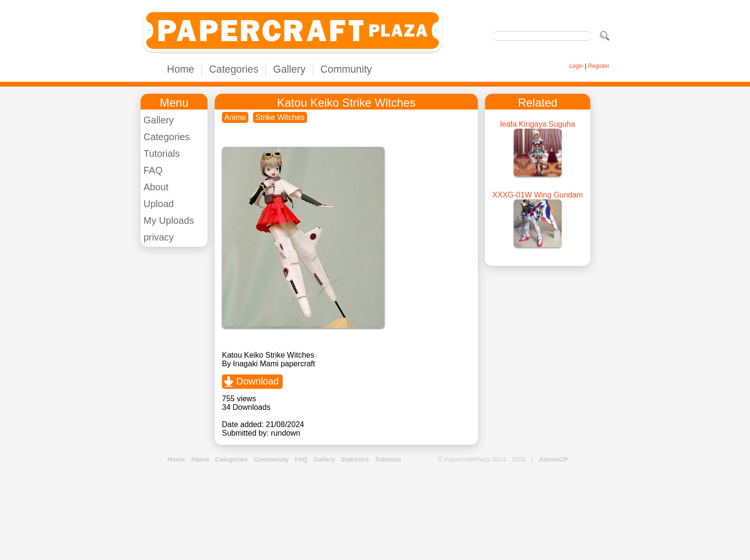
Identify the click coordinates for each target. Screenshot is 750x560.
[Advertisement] (375, 512)
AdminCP (553, 459)
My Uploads (169, 220)
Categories (234, 69)
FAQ (153, 170)
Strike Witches (280, 117)
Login (576, 66)
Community (346, 69)
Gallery (289, 69)
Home (181, 69)
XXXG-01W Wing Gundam (537, 195)
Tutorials (162, 154)
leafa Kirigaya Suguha (538, 124)
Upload (159, 204)
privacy (159, 237)
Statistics (355, 459)
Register (599, 66)
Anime (235, 117)
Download (258, 381)
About (156, 187)
